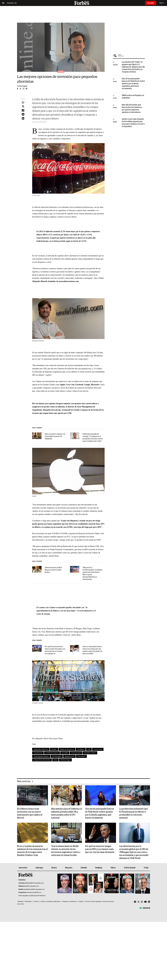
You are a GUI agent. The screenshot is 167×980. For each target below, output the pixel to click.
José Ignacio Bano (41, 756)
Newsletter (28, 902)
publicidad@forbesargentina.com (34, 883)
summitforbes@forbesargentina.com (34, 889)
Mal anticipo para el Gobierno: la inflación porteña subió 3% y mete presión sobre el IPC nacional (67, 813)
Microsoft (81, 756)
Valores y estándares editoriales (51, 902)
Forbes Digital (22, 86)
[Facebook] (135, 902)
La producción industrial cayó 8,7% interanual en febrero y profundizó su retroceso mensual (133, 813)
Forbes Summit (130, 868)
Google (65, 753)
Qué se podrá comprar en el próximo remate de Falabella (55, 436)
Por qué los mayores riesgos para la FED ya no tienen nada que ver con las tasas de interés (100, 849)
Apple (54, 749)
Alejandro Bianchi (41, 749)
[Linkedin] (149, 902)
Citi (89, 749)
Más (132, 55)
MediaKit (20, 902)
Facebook (38, 753)
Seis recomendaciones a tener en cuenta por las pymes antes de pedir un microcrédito (92, 650)
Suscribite (151, 3)
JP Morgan (57, 756)
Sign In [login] (162, 3)
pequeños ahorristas (42, 760)
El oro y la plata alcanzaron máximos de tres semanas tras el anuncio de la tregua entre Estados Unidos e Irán (32, 851)
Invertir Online (90, 753)
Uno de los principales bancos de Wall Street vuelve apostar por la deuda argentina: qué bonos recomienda (133, 84)
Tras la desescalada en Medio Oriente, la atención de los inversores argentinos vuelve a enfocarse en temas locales (66, 851)
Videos (113, 868)
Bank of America (67, 749)
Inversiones (76, 753)
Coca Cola (98, 749)
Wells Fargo (65, 760)
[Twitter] (138, 902)
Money (54, 868)
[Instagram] (142, 902)
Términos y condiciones (69, 902)
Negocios (69, 868)
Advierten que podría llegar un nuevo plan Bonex (53, 570)
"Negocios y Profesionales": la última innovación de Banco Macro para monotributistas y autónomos (92, 573)
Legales (81, 902)
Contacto (36, 902)
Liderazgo (39, 868)
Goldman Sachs (52, 753)
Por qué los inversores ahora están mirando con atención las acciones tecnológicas (55, 650)
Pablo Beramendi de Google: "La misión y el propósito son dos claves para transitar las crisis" (93, 438)
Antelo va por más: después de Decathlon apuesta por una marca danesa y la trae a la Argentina (133, 123)
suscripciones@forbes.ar (34, 893)
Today (146, 868)
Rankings (99, 868)
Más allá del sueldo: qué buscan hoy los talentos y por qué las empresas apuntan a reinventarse (132, 109)
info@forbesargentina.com (31, 886)
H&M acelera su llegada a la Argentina (133, 97)
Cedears (81, 749)
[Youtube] (145, 902)
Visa (55, 760)
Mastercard (69, 756)
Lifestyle (84, 868)
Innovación (23, 868)
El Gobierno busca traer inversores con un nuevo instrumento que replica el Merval (30, 813)
